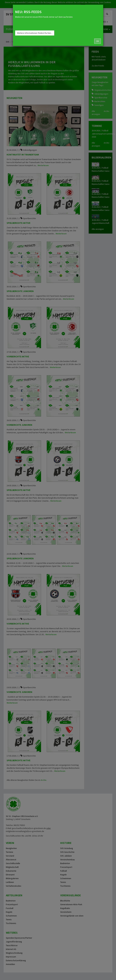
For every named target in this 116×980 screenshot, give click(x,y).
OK (98, 41)
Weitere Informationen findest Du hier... (35, 33)
